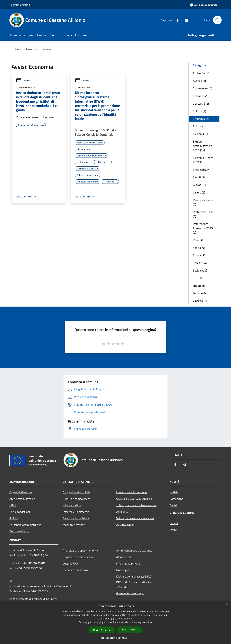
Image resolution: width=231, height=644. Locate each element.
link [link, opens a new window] (150, 622)
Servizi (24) (200, 263)
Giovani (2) (199, 185)
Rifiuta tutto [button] (130, 630)
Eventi (174, 530)
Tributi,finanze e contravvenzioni (136, 505)
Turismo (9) (200, 293)
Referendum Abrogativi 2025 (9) (203, 228)
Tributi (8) (199, 286)
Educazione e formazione (131, 492)
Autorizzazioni (125, 525)
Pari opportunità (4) (203, 202)
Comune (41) (201, 96)
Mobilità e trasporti (75, 525)
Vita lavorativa (72, 505)
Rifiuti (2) (199, 240)
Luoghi (174, 523)
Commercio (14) (202, 88)
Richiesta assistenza (75, 570)
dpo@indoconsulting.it (130, 593)
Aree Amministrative (22, 499)
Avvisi (23, 80)
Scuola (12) (200, 255)
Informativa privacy (128, 563)
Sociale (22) (200, 270)
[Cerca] (217, 20)
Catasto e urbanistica (76, 518)
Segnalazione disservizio (78, 557)
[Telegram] (185, 20)
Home (17, 49)
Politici (14, 518)
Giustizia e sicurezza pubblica (134, 499)
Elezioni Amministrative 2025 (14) (202, 146)
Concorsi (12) (201, 104)
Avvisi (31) (199, 81)
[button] (115, 638)
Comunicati (177, 499)
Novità (30, 49)
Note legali (123, 570)
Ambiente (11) (202, 73)
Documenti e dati (20, 531)
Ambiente (122, 512)
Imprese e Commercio (76, 512)
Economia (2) (201, 119)
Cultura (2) (199, 111)
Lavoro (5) (199, 192)
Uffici (13, 505)
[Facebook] (176, 20)
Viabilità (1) (200, 301)
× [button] (227, 605)
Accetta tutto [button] (102, 630)
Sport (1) (198, 278)
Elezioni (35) (200, 134)
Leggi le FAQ (70, 563)
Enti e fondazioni (20, 512)
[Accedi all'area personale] (203, 5)
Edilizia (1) (199, 126)
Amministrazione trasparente (134, 550)
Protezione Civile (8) (203, 214)
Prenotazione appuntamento (80, 550)
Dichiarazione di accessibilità (134, 576)
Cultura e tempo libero (77, 499)
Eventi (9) (199, 177)
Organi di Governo (20, 492)
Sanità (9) (199, 248)
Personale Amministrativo (25, 525)
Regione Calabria (20, 5)
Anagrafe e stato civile (77, 492)
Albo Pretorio (124, 557)
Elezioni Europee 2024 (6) (203, 160)
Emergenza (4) (202, 170)
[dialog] (115, 622)
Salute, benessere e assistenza (135, 518)
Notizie (174, 492)
